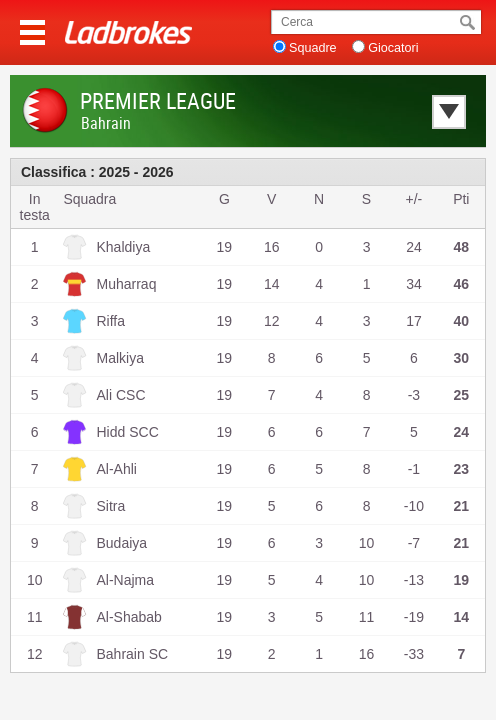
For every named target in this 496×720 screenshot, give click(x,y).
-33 (414, 654)
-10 (414, 506)
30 (462, 358)
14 (272, 284)
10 (367, 543)
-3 (414, 395)
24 (414, 247)
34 (414, 284)
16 (272, 247)
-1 (414, 469)
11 (367, 617)
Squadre (313, 48)
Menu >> (32, 32)
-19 (414, 617)
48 (462, 247)
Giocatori (393, 48)
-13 (414, 580)
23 (462, 469)
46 (462, 284)
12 (272, 321)
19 (225, 247)
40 (462, 321)
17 (414, 321)
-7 (414, 543)
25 (462, 395)
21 (462, 506)
